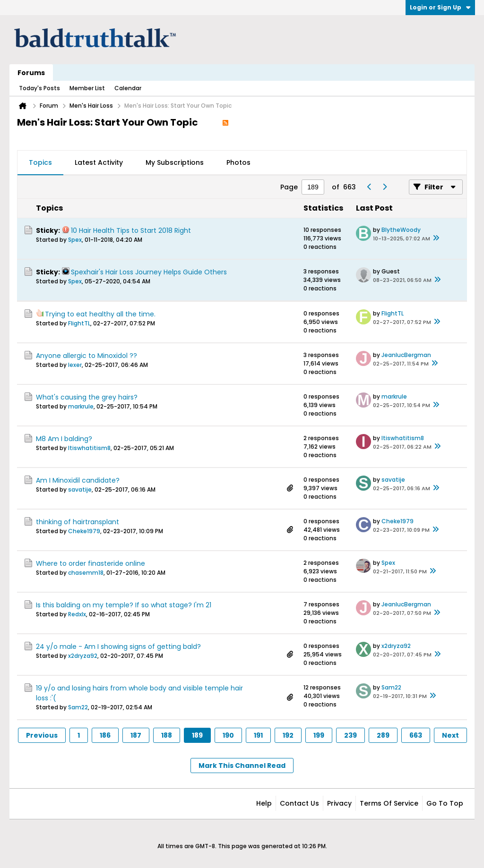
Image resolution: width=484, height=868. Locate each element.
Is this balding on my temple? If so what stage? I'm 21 (124, 605)
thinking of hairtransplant (78, 522)
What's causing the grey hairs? (87, 397)
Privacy (339, 803)
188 (167, 735)
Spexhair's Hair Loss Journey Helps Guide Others (149, 272)
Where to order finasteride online (91, 563)
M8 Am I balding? (64, 439)
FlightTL (79, 323)
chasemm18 (86, 573)
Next (450, 735)
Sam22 (78, 707)
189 (197, 735)
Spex (75, 240)
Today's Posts (39, 88)
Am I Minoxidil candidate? (78, 480)
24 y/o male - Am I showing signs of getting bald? (118, 647)
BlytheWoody (401, 230)
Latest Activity (99, 162)
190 (228, 735)
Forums (31, 73)
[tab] (40, 163)
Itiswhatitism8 (89, 448)
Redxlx (77, 614)
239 (350, 735)
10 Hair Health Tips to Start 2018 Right (131, 230)
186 (105, 735)
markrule (81, 406)
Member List (87, 88)
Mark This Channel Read (242, 766)
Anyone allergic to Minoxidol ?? (86, 356)
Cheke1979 (84, 531)
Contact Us (299, 803)
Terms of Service (389, 803)
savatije (80, 489)
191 (258, 735)
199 (319, 735)
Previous (42, 735)
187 (136, 735)
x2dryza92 (83, 656)
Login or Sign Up (440, 7)
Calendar (128, 88)
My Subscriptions (175, 162)
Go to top (445, 803)
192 (288, 735)
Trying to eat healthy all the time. (100, 314)
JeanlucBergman (406, 355)
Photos (238, 162)
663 (416, 735)
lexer (75, 365)
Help (264, 803)
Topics (40, 162)
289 (383, 735)
